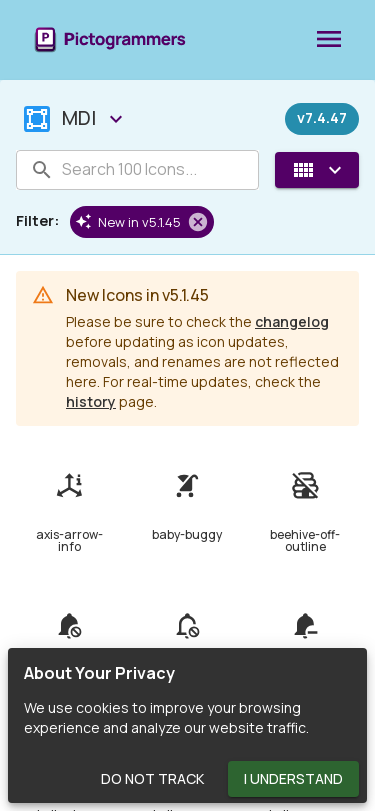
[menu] (329, 40)
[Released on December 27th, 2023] (322, 119)
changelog (292, 321)
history (91, 401)
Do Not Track (152, 779)
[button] (142, 222)
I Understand (293, 779)
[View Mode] (317, 170)
